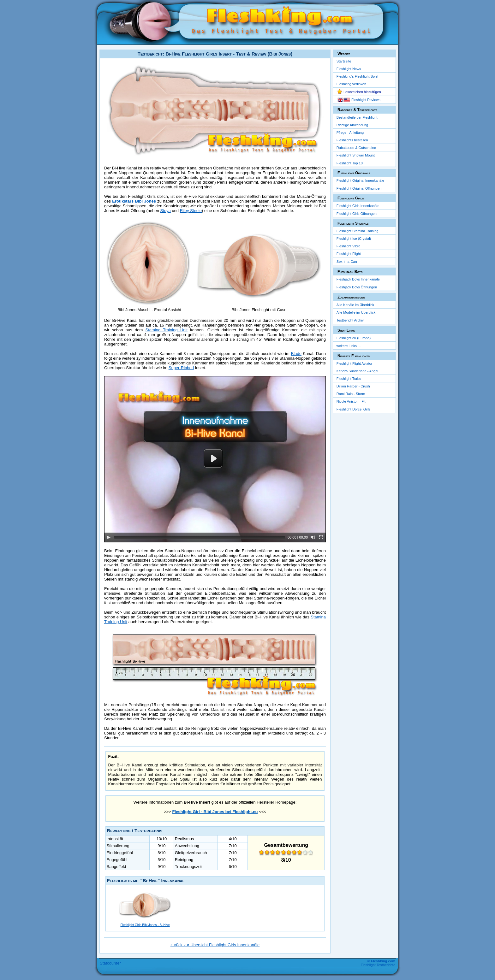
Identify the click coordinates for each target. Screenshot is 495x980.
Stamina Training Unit (167, 330)
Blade (296, 354)
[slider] (200, 537)
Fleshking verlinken (351, 84)
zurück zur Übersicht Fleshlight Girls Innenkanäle (215, 945)
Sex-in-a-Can (347, 262)
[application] (215, 459)
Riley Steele (191, 211)
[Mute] (313, 537)
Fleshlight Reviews (366, 100)
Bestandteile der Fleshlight (357, 117)
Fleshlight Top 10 (350, 163)
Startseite (344, 61)
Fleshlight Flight (349, 254)
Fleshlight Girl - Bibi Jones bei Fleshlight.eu (215, 812)
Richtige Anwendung (352, 125)
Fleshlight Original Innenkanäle (360, 180)
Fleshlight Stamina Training (358, 231)
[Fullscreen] (321, 537)
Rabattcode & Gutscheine (356, 148)
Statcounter (110, 963)
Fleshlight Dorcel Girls (354, 409)
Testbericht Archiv (350, 320)
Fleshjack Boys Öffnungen (357, 287)
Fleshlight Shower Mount (356, 155)
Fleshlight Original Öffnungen (359, 188)
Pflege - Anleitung (350, 133)
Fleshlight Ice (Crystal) (354, 239)
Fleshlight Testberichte (378, 965)
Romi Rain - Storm (351, 394)
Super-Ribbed (181, 368)
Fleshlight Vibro (349, 246)
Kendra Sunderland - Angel (357, 371)
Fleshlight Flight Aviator (355, 363)
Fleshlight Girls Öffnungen (357, 214)
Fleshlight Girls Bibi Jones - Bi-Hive (145, 925)
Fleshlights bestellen (352, 140)
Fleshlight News (349, 69)
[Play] (109, 537)
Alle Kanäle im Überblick (355, 305)
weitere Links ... (349, 346)
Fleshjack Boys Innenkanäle (358, 279)
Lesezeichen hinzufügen (362, 92)
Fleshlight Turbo (349, 379)
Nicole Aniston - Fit (351, 401)
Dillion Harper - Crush (353, 386)
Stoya (166, 211)
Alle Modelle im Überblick (356, 312)
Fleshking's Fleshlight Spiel (357, 76)
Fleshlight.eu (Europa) (354, 338)
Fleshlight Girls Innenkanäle (358, 206)
